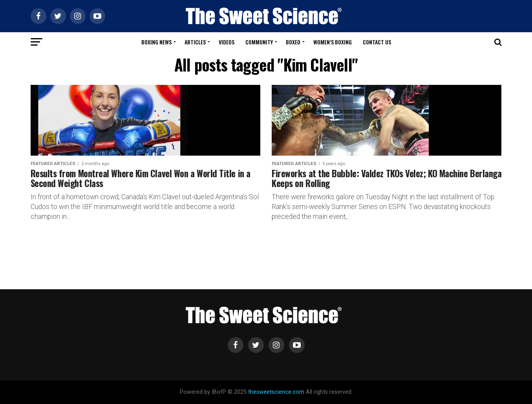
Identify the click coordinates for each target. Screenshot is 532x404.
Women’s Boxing (333, 42)
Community (259, 42)
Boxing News (156, 42)
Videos (227, 42)
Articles (195, 42)
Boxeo (293, 42)
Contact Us (377, 42)
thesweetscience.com (276, 392)
